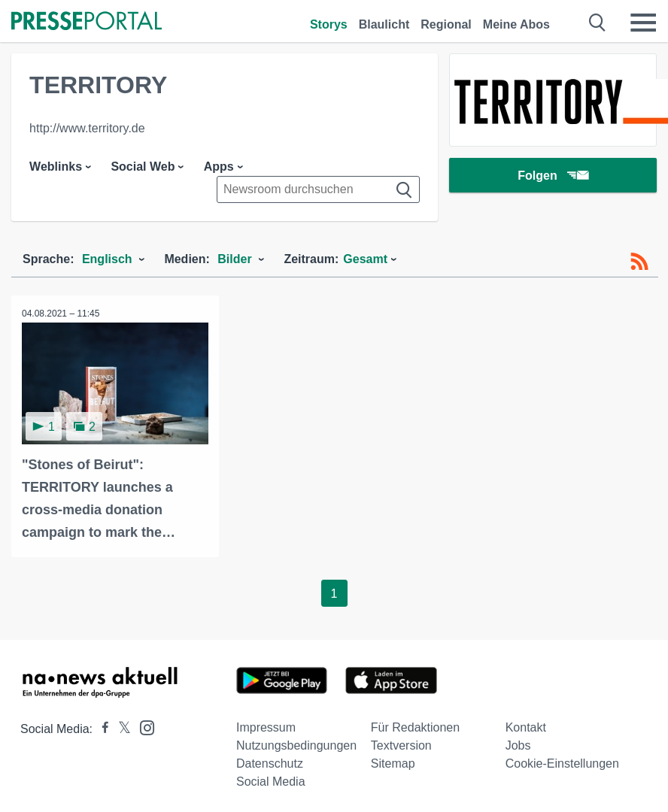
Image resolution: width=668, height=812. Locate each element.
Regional (446, 24)
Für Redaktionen (415, 727)
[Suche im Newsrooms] (318, 189)
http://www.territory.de (87, 128)
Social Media (271, 781)
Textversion (401, 745)
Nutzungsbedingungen (296, 745)
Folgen (553, 176)
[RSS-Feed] (639, 262)
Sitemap (393, 763)
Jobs (518, 745)
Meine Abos (516, 24)
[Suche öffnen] (598, 23)
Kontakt (526, 727)
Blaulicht (384, 24)
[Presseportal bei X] (120, 728)
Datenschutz (270, 763)
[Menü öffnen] (643, 23)
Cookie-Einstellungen (562, 763)
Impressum (266, 727)
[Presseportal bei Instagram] (143, 726)
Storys (329, 24)
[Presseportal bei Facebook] (101, 728)
